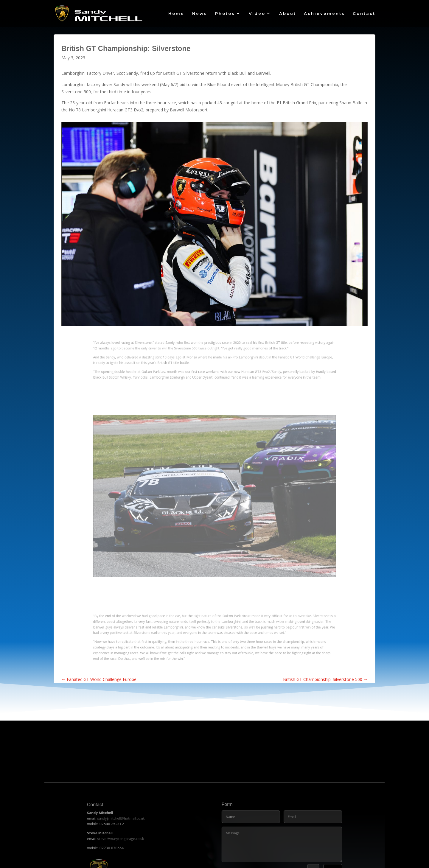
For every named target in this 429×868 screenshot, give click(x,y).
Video (257, 14)
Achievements (324, 14)
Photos (225, 14)
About (288, 14)
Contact (364, 14)
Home (176, 14)
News (200, 14)
